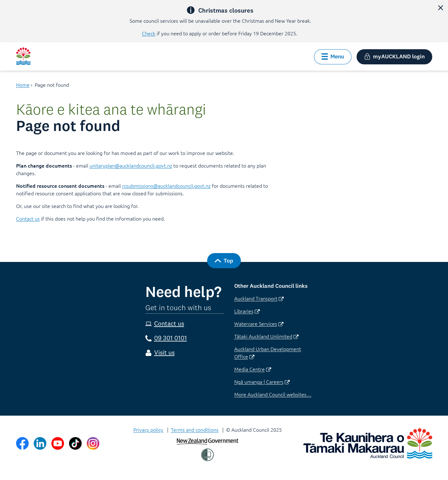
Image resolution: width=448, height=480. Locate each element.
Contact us (28, 218)
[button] (440, 8)
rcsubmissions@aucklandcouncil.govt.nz (166, 186)
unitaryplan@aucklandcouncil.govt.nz (131, 165)
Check (149, 33)
